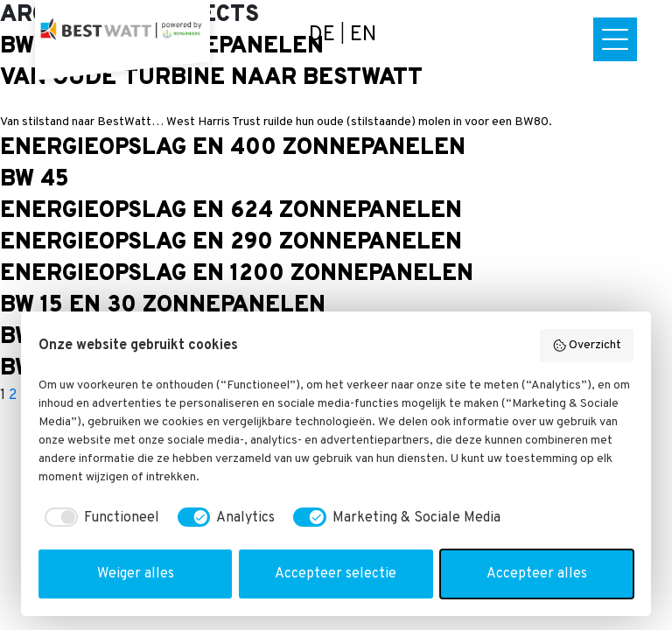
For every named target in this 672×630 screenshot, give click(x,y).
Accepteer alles (537, 574)
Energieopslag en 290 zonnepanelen (231, 243)
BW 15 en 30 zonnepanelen (163, 306)
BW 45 (35, 180)
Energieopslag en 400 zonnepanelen (233, 148)
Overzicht (587, 346)
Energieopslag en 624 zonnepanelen (231, 211)
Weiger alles (136, 574)
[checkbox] (99, 518)
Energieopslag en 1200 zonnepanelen (237, 274)
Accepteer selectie (336, 574)
